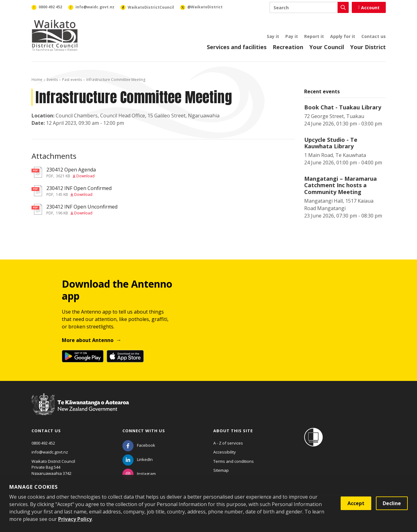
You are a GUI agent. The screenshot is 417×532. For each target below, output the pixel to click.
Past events (72, 80)
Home (37, 80)
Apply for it (343, 36)
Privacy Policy (75, 519)
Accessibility (225, 452)
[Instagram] (139, 474)
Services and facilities (237, 47)
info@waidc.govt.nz (50, 452)
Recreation (288, 47)
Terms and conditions (234, 461)
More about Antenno (88, 340)
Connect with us (144, 431)
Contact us (374, 36)
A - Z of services (228, 443)
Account (369, 8)
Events (52, 80)
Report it (314, 36)
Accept (356, 503)
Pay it (292, 36)
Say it (273, 36)
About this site (233, 431)
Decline (392, 503)
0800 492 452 (43, 443)
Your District (368, 47)
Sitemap (221, 470)
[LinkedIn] (138, 459)
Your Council (327, 47)
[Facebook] (139, 445)
